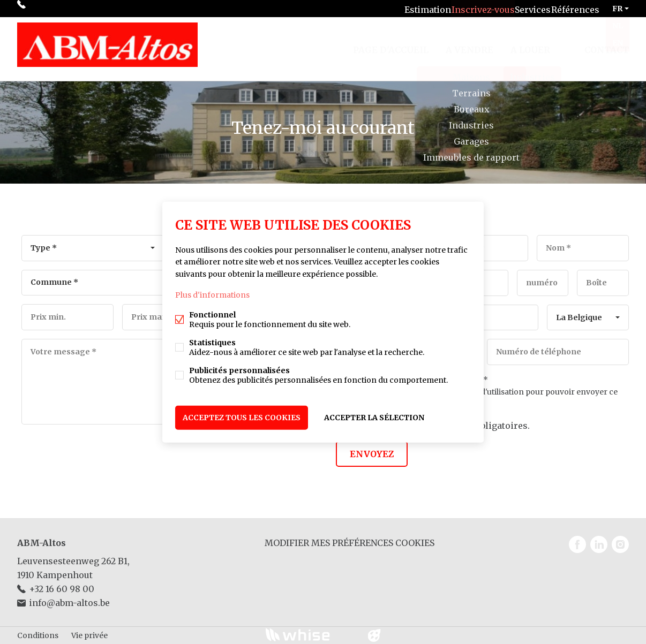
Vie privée (89, 635)
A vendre (470, 45)
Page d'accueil (391, 45)
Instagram (620, 544)
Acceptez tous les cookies (242, 415)
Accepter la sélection (374, 415)
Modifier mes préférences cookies (350, 543)
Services (521, 9)
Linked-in (599, 544)
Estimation (404, 9)
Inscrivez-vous (465, 9)
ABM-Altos (42, 543)
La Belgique (579, 317)
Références (572, 9)
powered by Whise (310, 635)
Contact (607, 45)
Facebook (577, 544)
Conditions (38, 635)
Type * (44, 248)
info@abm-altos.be (69, 603)
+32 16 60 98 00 (58, 9)
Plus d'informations (212, 297)
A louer (530, 45)
